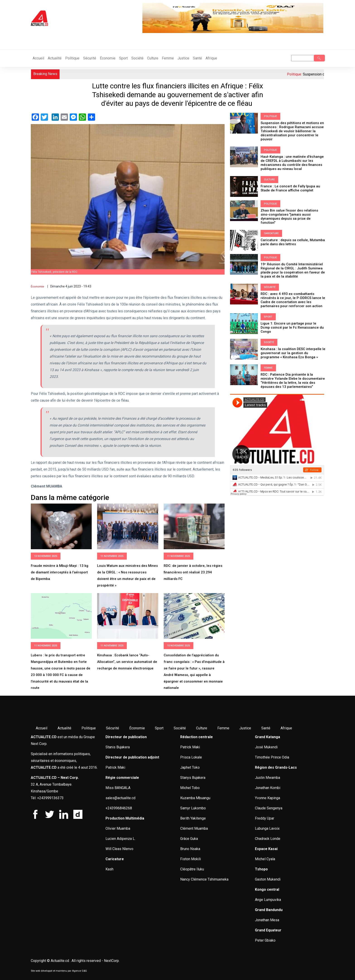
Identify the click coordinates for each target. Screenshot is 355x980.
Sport (123, 58)
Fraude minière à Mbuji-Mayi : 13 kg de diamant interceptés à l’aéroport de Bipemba (60, 572)
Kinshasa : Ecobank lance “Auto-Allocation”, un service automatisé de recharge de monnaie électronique (127, 662)
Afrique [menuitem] (286, 728)
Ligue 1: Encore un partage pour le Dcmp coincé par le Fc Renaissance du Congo (292, 327)
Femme (168, 58)
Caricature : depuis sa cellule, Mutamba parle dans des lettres (293, 242)
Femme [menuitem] (223, 728)
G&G (84, 971)
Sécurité (90, 58)
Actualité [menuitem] (64, 728)
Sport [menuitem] (159, 728)
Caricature (271, 233)
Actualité (55, 58)
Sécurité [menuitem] (113, 728)
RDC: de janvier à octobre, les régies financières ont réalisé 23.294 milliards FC (193, 572)
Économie (108, 58)
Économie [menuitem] (137, 728)
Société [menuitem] (180, 728)
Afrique (211, 58)
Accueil (38, 58)
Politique (72, 58)
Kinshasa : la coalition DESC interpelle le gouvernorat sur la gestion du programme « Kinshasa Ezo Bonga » (293, 353)
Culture (153, 58)
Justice (183, 58)
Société (137, 58)
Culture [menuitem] (202, 728)
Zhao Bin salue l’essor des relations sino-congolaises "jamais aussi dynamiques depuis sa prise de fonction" (289, 217)
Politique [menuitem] (89, 728)
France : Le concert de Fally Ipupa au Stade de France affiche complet (290, 188)
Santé (197, 58)
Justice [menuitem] (245, 728)
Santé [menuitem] (266, 728)
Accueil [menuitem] (42, 728)
